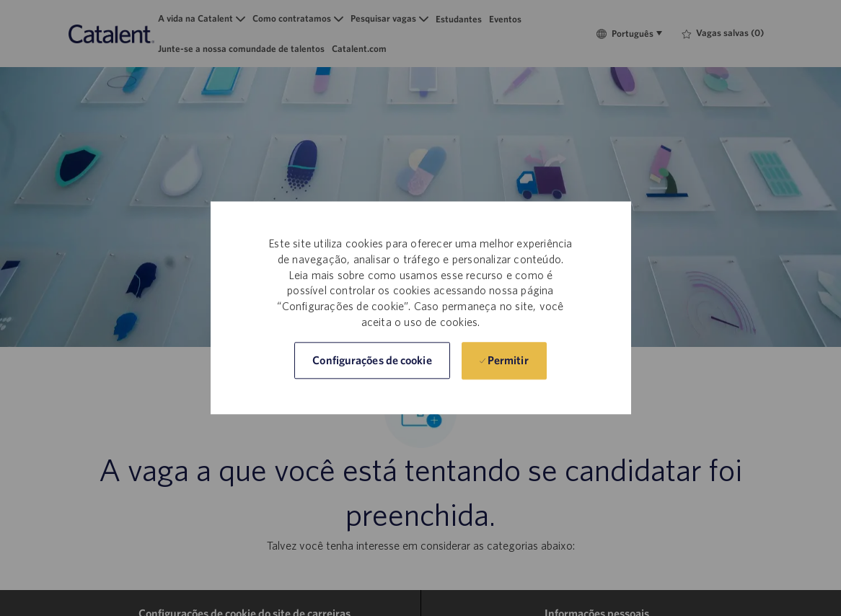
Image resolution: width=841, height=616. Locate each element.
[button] (372, 361)
